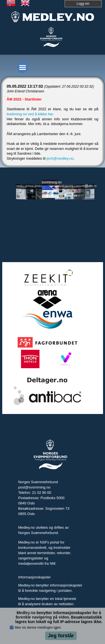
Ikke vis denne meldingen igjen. (38, 628)
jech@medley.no (60, 158)
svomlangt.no (60, 186)
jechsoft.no (31, 186)
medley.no (22, 186)
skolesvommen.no (79, 186)
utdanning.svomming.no (70, 186)
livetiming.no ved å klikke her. (30, 114)
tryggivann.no (89, 186)
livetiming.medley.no (41, 186)
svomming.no (50, 182)
